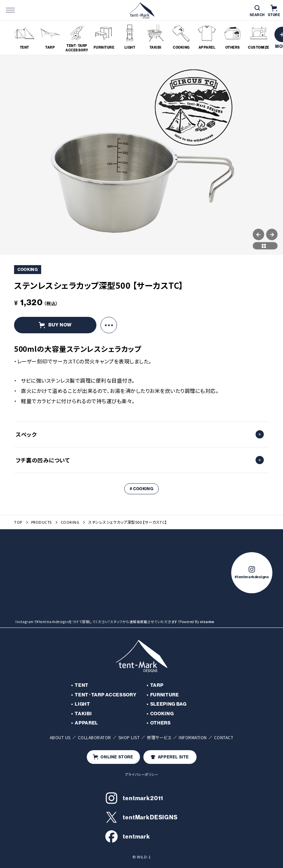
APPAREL (86, 723)
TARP (157, 685)
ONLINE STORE (113, 757)
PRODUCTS (42, 522)
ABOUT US (60, 737)
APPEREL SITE (170, 757)
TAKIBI (83, 714)
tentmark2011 (134, 798)
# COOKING (141, 489)
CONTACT (224, 737)
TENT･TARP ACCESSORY (105, 695)
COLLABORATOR (95, 737)
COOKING (70, 522)
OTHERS (161, 723)
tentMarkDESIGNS (141, 817)
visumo (207, 622)
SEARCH (257, 11)
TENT (82, 685)
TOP (18, 522)
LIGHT (82, 704)
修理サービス (159, 737)
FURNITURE (165, 695)
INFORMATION (193, 737)
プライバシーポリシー (141, 774)
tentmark (128, 836)
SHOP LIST (129, 737)
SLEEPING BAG (168, 704)
